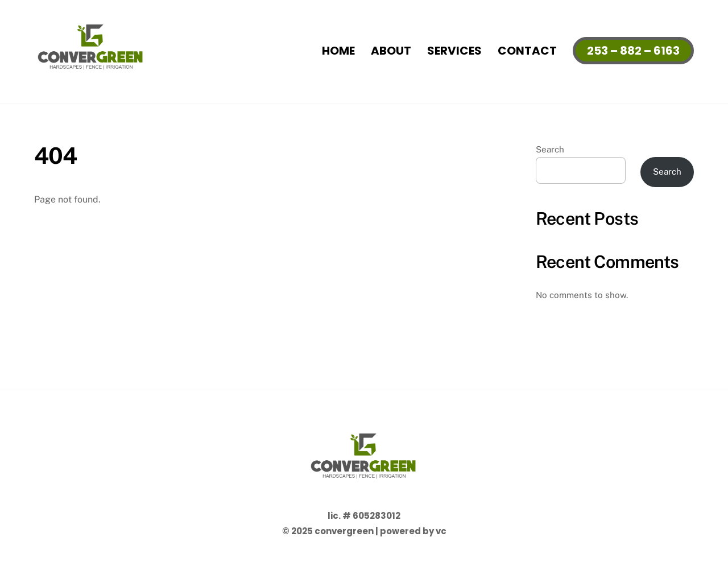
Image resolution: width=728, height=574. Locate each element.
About (391, 51)
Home (338, 51)
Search (550, 149)
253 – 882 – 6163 (633, 51)
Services (454, 51)
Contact (527, 51)
